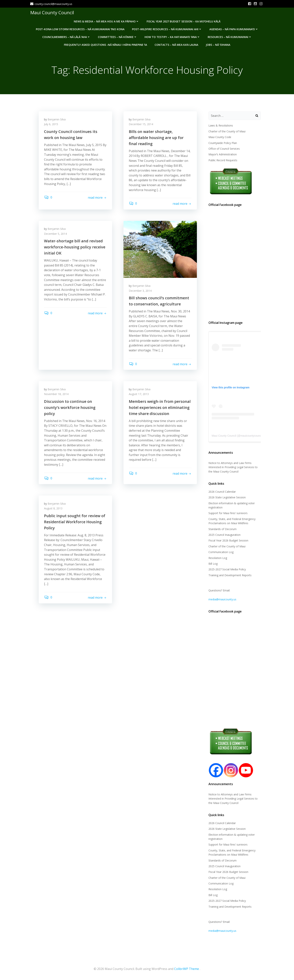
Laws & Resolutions (220, 126)
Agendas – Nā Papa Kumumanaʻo (234, 29)
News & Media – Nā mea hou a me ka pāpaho (106, 21)
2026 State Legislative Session (227, 498)
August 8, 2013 (54, 510)
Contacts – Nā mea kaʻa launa (176, 44)
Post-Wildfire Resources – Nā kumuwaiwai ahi (167, 29)
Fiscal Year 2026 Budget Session (228, 541)
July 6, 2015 (51, 125)
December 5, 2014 (56, 234)
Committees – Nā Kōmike (117, 37)
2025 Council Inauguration (224, 535)
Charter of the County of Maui (227, 131)
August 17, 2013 (139, 395)
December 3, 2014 (141, 291)
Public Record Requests (223, 160)
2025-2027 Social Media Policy (227, 569)
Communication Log (221, 552)
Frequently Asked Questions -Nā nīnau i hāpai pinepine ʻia (105, 44)
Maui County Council (52, 12)
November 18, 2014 (57, 395)
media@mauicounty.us (222, 599)
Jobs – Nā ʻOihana (218, 44)
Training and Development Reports (230, 575)
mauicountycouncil (251, 436)
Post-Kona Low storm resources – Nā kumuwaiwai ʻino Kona (80, 29)
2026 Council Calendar (222, 492)
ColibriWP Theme (187, 969)
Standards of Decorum (222, 529)
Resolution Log (218, 558)
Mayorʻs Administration (222, 155)
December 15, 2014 (141, 125)
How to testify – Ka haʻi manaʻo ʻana (172, 37)
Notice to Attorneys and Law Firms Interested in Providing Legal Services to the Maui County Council (233, 467)
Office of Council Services (224, 149)
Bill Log (213, 564)
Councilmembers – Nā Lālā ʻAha (66, 37)
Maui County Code (220, 137)
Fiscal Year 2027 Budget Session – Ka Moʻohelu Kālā (184, 21)
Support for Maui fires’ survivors (228, 513)
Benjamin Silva (57, 120)
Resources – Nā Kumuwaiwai (230, 37)
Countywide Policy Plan (222, 143)
